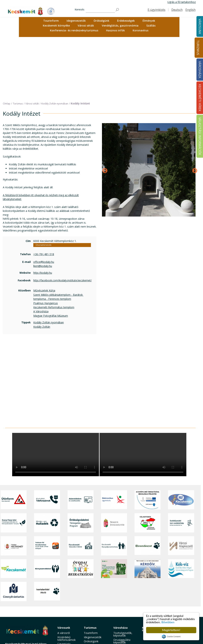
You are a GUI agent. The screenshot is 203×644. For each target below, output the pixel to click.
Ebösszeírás (121, 637)
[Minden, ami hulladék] (47, 462)
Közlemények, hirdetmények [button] (122, 611)
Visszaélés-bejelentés (120, 631)
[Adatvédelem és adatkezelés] (81, 439)
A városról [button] (64, 572)
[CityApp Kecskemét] (14, 485)
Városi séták (86, 26)
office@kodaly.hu (44, 201)
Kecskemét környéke (56, 26)
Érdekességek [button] (126, 21)
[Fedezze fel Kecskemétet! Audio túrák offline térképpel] (47, 485)
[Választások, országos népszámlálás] (148, 462)
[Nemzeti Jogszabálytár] (114, 462)
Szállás (151, 26)
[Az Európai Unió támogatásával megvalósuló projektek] (148, 439)
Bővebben (168, 622)
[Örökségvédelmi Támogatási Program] (81, 462)
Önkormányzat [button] (122, 586)
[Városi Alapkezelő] (181, 485)
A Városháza (41, 251)
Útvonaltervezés (43, 184)
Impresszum (13, 615)
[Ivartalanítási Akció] (47, 531)
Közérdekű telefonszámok (67, 578)
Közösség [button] (63, 609)
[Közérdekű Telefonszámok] (47, 439)
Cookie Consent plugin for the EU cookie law (171, 637)
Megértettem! (171, 630)
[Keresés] (100, 10)
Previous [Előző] (104, 109)
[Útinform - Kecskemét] (14, 439)
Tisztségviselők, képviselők (123, 574)
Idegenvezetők (76, 21)
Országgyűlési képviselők (122, 580)
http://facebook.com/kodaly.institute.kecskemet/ (62, 220)
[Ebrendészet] (148, 485)
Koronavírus (141, 30)
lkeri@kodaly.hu (43, 205)
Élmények (149, 21)
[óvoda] (81, 508)
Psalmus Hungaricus (46, 242)
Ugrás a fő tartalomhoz (182, 2)
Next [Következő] (194, 109)
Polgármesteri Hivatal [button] (122, 591)
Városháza (120, 567)
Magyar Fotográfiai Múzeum (51, 255)
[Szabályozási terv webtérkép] (181, 462)
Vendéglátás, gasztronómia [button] (120, 26)
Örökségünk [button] (101, 21)
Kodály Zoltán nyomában (49, 262)
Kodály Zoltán (42, 266)
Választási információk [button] (121, 618)
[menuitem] (51, 21)
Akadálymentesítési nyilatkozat (125, 624)
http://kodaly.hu (43, 212)
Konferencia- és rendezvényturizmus (74, 30)
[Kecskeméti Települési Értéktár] (81, 485)
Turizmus (198, 48)
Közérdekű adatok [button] (125, 597)
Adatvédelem (121, 601)
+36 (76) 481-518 (44, 193)
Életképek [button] (63, 614)
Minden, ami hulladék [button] (65, 623)
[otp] (114, 508)
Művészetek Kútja (44, 230)
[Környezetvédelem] (47, 508)
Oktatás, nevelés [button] (68, 601)
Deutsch (177, 10)
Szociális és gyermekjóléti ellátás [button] (66, 594)
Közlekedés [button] (64, 605)
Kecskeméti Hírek (150, 568)
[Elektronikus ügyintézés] (114, 439)
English (190, 10)
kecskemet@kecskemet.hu (30, 607)
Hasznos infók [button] (115, 30)
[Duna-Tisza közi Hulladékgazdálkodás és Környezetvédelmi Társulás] (14, 462)
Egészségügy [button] (65, 587)
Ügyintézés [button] (64, 583)
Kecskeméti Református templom (54, 247)
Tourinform (51, 21)
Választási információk (177, 568)
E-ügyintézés (157, 10)
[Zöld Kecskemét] (14, 508)
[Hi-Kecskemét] (181, 439)
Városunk (64, 567)
